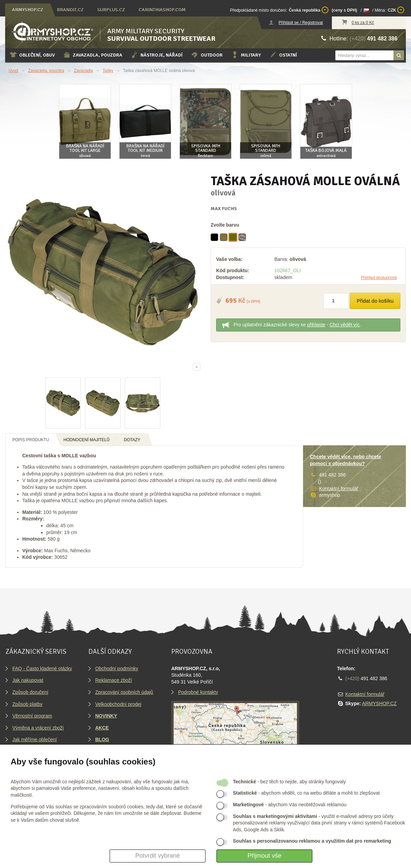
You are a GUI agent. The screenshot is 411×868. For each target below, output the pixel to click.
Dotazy (132, 440)
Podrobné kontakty (198, 692)
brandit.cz (70, 10)
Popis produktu (31, 440)
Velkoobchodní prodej (118, 704)
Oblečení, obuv (32, 55)
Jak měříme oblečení (35, 739)
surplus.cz (111, 10)
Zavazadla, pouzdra (93, 55)
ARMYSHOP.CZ (379, 703)
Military (246, 55)
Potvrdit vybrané (158, 856)
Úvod (13, 71)
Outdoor (207, 55)
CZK (396, 10)
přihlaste (316, 325)
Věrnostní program (32, 716)
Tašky (108, 71)
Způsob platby (27, 704)
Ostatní (283, 55)
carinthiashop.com (162, 10)
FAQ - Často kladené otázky (42, 668)
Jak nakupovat (28, 680)
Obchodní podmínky (117, 668)
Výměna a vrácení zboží (38, 728)
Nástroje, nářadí (157, 55)
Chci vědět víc (345, 325)
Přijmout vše (264, 856)
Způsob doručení (30, 692)
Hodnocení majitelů (86, 440)
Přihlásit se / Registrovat (301, 23)
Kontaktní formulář (339, 489)
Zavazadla (83, 71)
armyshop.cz (28, 10)
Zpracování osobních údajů (124, 692)
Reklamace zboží (114, 680)
